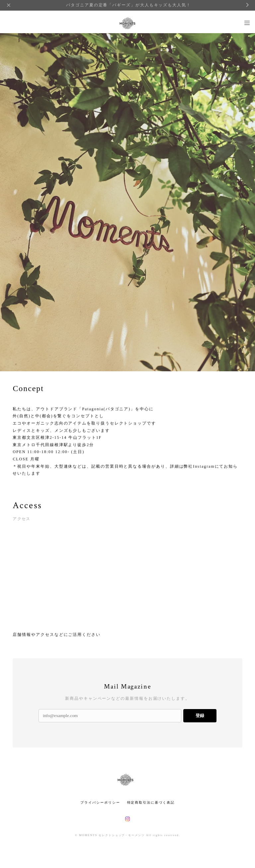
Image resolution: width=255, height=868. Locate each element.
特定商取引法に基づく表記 (151, 802)
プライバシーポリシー (100, 802)
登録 (200, 716)
